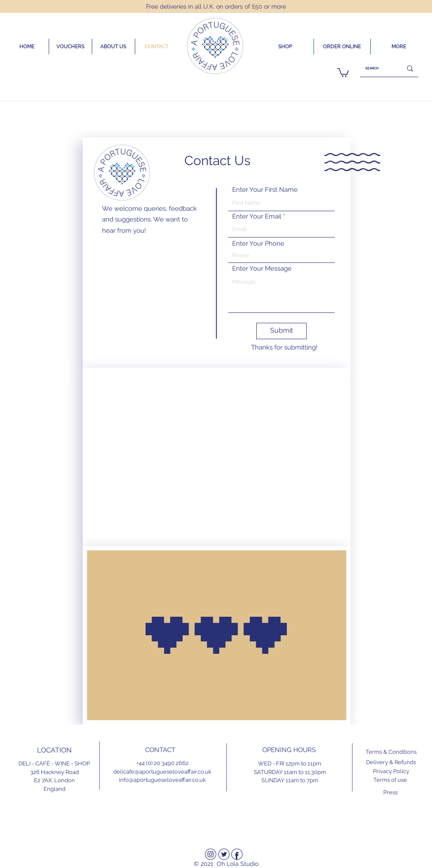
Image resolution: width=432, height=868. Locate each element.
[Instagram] (211, 854)
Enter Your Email (257, 217)
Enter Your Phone (258, 244)
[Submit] (281, 331)
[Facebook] (237, 854)
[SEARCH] (375, 68)
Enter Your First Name (265, 190)
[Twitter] (224, 854)
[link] (343, 72)
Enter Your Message (262, 269)
